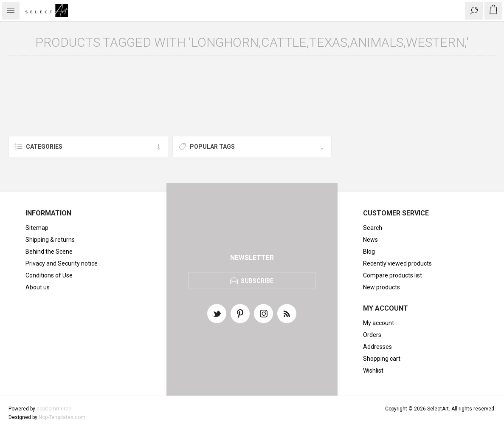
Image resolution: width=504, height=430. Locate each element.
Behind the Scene (49, 252)
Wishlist (373, 371)
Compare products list (393, 275)
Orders (372, 335)
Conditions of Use (49, 275)
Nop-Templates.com (62, 417)
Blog (369, 252)
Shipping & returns (50, 240)
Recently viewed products (397, 263)
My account (379, 323)
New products (382, 287)
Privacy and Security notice (62, 263)
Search (373, 228)
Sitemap (37, 228)
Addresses (377, 347)
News (370, 240)
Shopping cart (382, 359)
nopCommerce (54, 409)
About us (38, 287)
